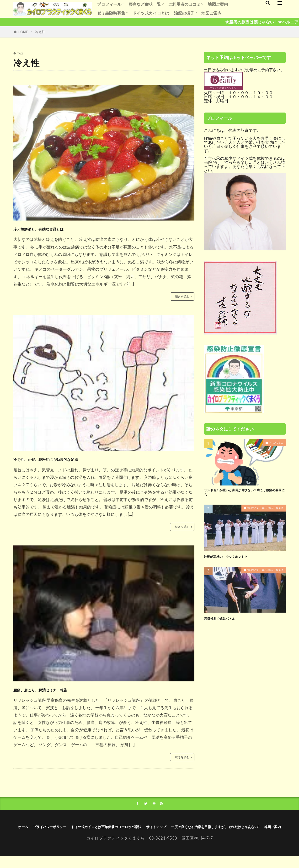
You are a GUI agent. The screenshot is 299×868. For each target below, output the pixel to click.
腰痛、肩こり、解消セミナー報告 (66, 690)
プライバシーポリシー (93, 830)
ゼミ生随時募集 (111, 13)
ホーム (58, 830)
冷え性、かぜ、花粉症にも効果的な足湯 (76, 459)
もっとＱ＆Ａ (275, 443)
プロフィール (109, 4)
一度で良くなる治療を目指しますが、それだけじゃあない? (136, 838)
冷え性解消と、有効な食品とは (62, 228)
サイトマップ (234, 830)
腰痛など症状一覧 (145, 4)
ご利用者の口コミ (184, 4)
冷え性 (40, 32)
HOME (23, 32)
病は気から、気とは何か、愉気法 (262, 512)
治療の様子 (184, 13)
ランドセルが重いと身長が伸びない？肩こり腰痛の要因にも (245, 494)
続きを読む (181, 297)
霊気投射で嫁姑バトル (225, 621)
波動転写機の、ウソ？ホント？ (234, 559)
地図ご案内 (218, 4)
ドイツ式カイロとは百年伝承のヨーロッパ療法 (168, 830)
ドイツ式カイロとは (151, 13)
